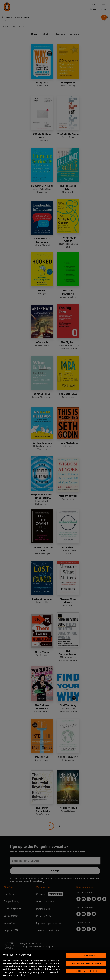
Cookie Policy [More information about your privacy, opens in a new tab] (18, 975)
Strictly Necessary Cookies (86, 963)
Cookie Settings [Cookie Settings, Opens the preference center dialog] (86, 956)
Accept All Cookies (86, 971)
